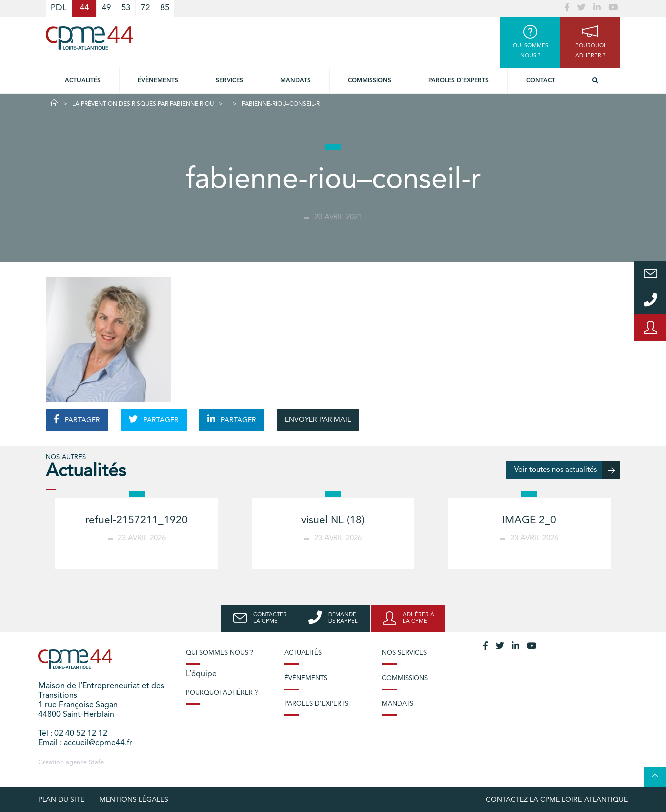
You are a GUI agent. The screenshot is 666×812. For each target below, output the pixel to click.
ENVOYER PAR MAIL (318, 420)
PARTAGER (77, 419)
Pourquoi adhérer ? (222, 693)
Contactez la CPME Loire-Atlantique (557, 800)
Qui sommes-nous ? (219, 653)
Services (229, 81)
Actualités (83, 81)
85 (165, 8)
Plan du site (61, 800)
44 (84, 8)
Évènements (158, 81)
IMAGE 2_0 (529, 520)
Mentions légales (134, 800)
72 (145, 8)
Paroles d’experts (459, 81)
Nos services (404, 653)
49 (106, 8)
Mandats (295, 81)
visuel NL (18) (333, 520)
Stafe (96, 762)
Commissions (370, 81)
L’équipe (201, 674)
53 (126, 8)
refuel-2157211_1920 (137, 520)
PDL (59, 8)
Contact (541, 81)
